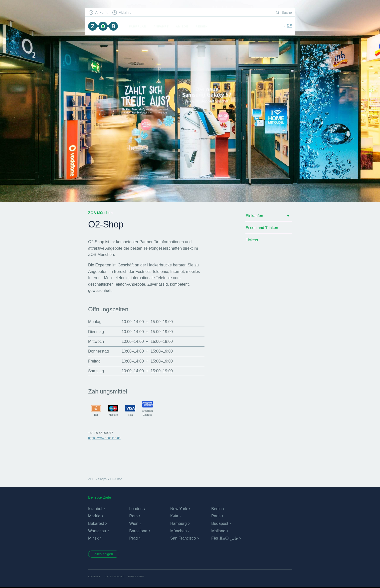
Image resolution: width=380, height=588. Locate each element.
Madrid (94, 516)
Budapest (220, 523)
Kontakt (95, 577)
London (136, 509)
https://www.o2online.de (105, 438)
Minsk (93, 538)
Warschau (97, 531)
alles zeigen (105, 554)
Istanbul (95, 509)
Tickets (252, 241)
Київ (174, 516)
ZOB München (104, 27)
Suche (286, 13)
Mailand (218, 531)
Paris (216, 516)
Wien (134, 523)
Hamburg (179, 523)
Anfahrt (162, 26)
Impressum (138, 577)
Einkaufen (255, 216)
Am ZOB (183, 26)
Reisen (203, 26)
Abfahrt (126, 13)
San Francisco (183, 538)
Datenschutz (115, 577)
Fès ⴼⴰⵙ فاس (225, 538)
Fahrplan (139, 26)
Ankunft (102, 13)
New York (179, 509)
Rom (133, 516)
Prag (133, 538)
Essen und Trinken (263, 229)
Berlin (216, 509)
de (289, 26)
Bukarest (96, 523)
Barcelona (138, 531)
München (179, 531)
